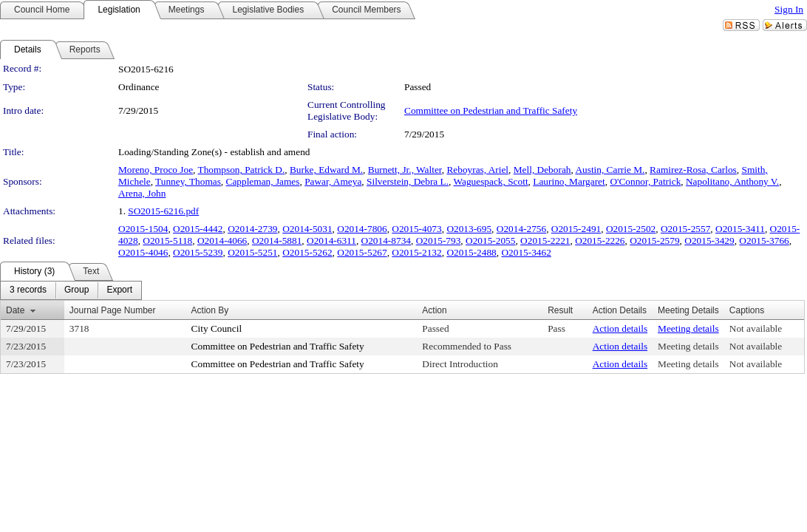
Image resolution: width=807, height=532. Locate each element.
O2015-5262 (307, 252)
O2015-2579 (654, 241)
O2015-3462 (526, 252)
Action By (210, 310)
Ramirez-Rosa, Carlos (693, 170)
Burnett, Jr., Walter (405, 170)
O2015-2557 (685, 229)
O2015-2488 (471, 252)
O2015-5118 (167, 241)
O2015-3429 (709, 241)
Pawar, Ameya (333, 181)
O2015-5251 (252, 252)
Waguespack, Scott (491, 181)
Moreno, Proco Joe (156, 170)
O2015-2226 (600, 241)
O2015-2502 (631, 229)
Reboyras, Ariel (477, 170)
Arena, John (142, 193)
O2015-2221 (545, 241)
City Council (217, 328)
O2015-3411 (740, 229)
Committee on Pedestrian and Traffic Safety (491, 110)
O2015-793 (439, 241)
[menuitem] (28, 290)
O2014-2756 (521, 229)
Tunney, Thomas (188, 181)
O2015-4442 (198, 229)
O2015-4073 (416, 229)
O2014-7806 (362, 229)
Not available (756, 328)
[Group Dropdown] (76, 290)
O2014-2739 (252, 229)
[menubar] (71, 290)
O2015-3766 (764, 241)
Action (434, 310)
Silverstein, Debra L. (408, 181)
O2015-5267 (362, 252)
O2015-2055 (490, 241)
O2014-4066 (222, 241)
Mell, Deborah (542, 170)
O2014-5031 (307, 229)
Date (15, 310)
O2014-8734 (386, 241)
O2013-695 (469, 229)
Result (560, 310)
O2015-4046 (143, 252)
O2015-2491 (576, 229)
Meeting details (688, 328)
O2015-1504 (143, 229)
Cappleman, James (263, 181)
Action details (620, 328)
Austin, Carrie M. (610, 170)
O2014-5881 (277, 241)
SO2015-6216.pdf (163, 211)
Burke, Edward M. (326, 170)
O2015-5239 (198, 252)
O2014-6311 (331, 241)
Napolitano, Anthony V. (732, 181)
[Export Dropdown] (119, 290)
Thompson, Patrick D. (242, 170)
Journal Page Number (113, 310)
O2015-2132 (416, 252)
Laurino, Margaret (569, 181)
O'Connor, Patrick (645, 181)
